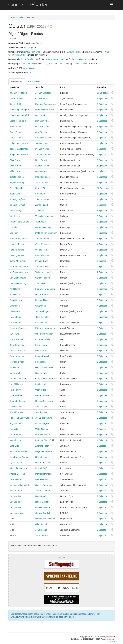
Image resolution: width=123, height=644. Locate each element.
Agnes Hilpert (41, 205)
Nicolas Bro (15, 367)
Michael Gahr (41, 261)
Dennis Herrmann (43, 474)
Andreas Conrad (43, 491)
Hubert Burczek (42, 295)
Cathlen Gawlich (43, 513)
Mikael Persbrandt (18, 121)
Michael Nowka (42, 149)
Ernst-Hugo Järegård (19, 110)
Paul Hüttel (15, 289)
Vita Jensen (15, 216)
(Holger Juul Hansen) (19, 149)
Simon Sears (16, 435)
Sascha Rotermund (44, 485)
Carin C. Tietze (42, 317)
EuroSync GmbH (74, 52)
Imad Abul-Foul (17, 491)
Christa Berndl (42, 98)
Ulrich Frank (41, 496)
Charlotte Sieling (17, 401)
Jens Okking (15, 211)
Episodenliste (34, 82)
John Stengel (41, 530)
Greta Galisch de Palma (46, 379)
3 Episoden (102, 104)
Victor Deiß (40, 283)
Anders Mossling (17, 474)
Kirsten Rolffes (16, 98)
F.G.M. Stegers (42, 423)
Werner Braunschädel (45, 519)
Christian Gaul (56, 64)
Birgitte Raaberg (17, 177)
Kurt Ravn (14, 334)
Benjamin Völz (42, 121)
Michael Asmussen (18, 468)
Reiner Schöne (42, 395)
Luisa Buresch (81, 59)
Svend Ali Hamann (18, 261)
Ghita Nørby (15, 160)
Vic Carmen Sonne (18, 451)
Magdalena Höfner (44, 451)
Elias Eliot (14, 446)
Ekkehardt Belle (43, 339)
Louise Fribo (15, 317)
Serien (21, 17)
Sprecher (40, 87)
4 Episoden (102, 233)
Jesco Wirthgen (42, 311)
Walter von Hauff (43, 272)
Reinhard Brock (42, 300)
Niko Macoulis (42, 524)
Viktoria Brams (42, 199)
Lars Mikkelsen (16, 384)
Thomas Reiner (42, 239)
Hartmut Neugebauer (55, 59)
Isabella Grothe (42, 166)
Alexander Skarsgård (19, 485)
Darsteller (14, 87)
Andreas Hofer (42, 446)
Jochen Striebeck (43, 93)
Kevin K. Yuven (17, 412)
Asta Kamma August (19, 457)
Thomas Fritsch (42, 267)
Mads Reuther (16, 440)
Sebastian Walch (43, 138)
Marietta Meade (42, 177)
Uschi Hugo (41, 390)
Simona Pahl (41, 373)
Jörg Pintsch (41, 132)
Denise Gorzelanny (44, 401)
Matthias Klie (41, 384)
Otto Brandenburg (18, 278)
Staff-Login (111, 641)
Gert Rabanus (27, 64)
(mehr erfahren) (29, 68)
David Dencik (16, 407)
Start (13, 17)
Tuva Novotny (16, 390)
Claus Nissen (16, 300)
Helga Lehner (41, 171)
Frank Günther (27, 59)
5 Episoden (102, 121)
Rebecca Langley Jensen (21, 418)
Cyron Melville (16, 463)
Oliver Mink (40, 306)
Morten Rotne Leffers (19, 222)
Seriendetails (17, 82)
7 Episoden (102, 496)
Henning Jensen (17, 244)
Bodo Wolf (40, 115)
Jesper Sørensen (17, 351)
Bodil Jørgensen (17, 345)
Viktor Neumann (43, 429)
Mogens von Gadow (45, 110)
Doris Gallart (41, 160)
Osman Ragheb (43, 278)
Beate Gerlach (42, 479)
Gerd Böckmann (43, 244)
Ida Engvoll (15, 373)
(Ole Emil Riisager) (18, 93)
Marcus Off (40, 188)
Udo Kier (14, 227)
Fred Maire (40, 194)
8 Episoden (102, 98)
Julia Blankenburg (43, 418)
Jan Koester (41, 222)
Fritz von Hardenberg (45, 289)
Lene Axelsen (16, 479)
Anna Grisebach (43, 183)
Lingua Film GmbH (33, 52)
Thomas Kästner (43, 155)
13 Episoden (103, 93)
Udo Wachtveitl (42, 126)
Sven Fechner (42, 407)
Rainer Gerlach (42, 502)
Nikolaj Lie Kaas (17, 362)
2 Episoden (102, 115)
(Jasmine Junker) (17, 513)
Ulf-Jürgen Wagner (44, 334)
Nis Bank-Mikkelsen (19, 267)
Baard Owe (15, 194)
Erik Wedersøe (16, 339)
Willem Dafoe (16, 395)
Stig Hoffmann (16, 423)
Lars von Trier (16, 496)
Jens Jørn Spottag (18, 328)
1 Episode (102, 138)
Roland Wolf (41, 468)
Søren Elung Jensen (19, 239)
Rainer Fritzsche (80, 64)
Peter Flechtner (42, 255)
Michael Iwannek (43, 507)
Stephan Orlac (42, 143)
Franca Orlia (41, 323)
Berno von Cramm (44, 227)
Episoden (102, 87)
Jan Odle (39, 211)
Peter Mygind (16, 188)
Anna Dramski (42, 535)
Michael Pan (41, 250)
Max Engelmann (43, 435)
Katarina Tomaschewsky (46, 104)
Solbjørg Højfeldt (17, 199)
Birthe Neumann (17, 356)
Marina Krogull (42, 356)
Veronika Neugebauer (45, 216)
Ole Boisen (15, 306)
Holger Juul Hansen (19, 143)
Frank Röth (40, 362)
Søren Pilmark (16, 126)
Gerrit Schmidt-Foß (44, 367)
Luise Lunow (41, 345)
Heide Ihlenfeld (42, 457)
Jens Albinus (15, 429)
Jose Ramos (41, 412)
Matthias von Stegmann (46, 233)
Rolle (63, 87)
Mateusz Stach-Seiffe (45, 440)
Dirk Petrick (41, 351)
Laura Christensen (18, 379)
